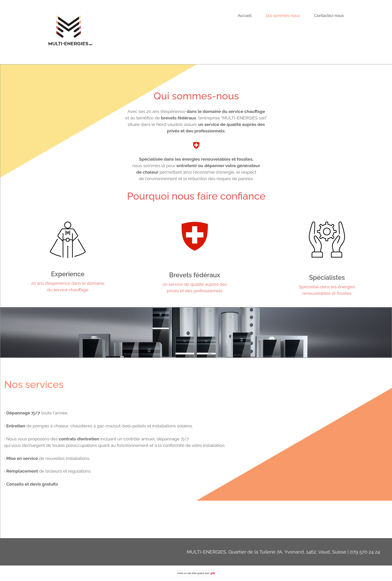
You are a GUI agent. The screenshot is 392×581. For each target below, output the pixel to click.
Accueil (245, 16)
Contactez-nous (329, 16)
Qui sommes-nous (283, 16)
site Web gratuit (196, 573)
